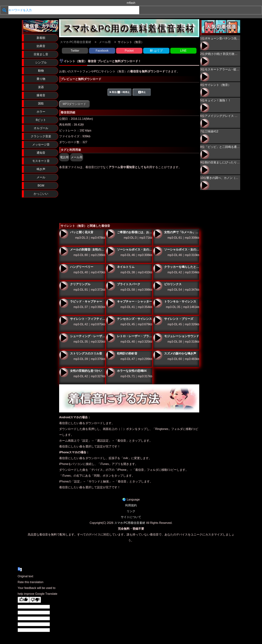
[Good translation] (23, 600)
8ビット (41, 120)
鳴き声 (41, 169)
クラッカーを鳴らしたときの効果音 (158, 269)
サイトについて (131, 517)
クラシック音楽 (41, 136)
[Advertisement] (129, 196)
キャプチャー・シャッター (111, 303)
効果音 (41, 46)
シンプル (41, 62)
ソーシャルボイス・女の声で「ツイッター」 (158, 251)
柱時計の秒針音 (111, 355)
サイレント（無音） (218, 85)
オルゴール (41, 128)
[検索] (4, 10)
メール (41, 177)
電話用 (64, 157)
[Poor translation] (35, 600)
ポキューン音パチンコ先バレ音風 (227, 38)
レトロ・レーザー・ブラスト (111, 338)
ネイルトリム (111, 269)
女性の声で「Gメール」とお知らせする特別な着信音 (158, 234)
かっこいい (41, 194)
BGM (41, 186)
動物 (41, 71)
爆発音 (41, 95)
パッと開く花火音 (64, 234)
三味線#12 (212, 131)
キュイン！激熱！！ (218, 100)
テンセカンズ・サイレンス (111, 321)
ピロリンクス (158, 286)
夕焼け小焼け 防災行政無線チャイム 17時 (232, 54)
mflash (131, 3)
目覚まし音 (41, 54)
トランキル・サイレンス (158, 303)
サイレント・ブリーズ (158, 321)
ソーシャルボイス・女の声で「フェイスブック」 (111, 251)
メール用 (77, 157)
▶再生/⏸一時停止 (120, 92)
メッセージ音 (41, 144)
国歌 (41, 103)
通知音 (41, 153)
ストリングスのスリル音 (64, 355)
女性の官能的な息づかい (64, 373)
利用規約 (131, 505)
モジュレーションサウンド (158, 338)
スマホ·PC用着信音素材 (130, 523)
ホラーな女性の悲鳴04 (111, 373)
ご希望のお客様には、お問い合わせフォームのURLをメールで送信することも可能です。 (111, 234)
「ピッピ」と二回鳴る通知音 (224, 147)
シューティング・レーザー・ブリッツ (64, 338)
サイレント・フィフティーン (64, 321)
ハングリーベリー (64, 269)
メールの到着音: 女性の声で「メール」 (64, 251)
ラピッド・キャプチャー (64, 303)
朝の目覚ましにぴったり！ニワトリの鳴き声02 (205, 170)
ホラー (41, 112)
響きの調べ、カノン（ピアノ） (227, 178)
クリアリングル (64, 286)
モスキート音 (41, 161)
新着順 (41, 38)
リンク (131, 511)
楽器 (41, 87)
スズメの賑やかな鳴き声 (158, 355)
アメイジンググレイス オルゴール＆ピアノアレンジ (205, 123)
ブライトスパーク (111, 286)
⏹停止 (142, 92)
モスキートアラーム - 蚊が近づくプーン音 (232, 69)
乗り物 (41, 79)
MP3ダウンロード (75, 104)
